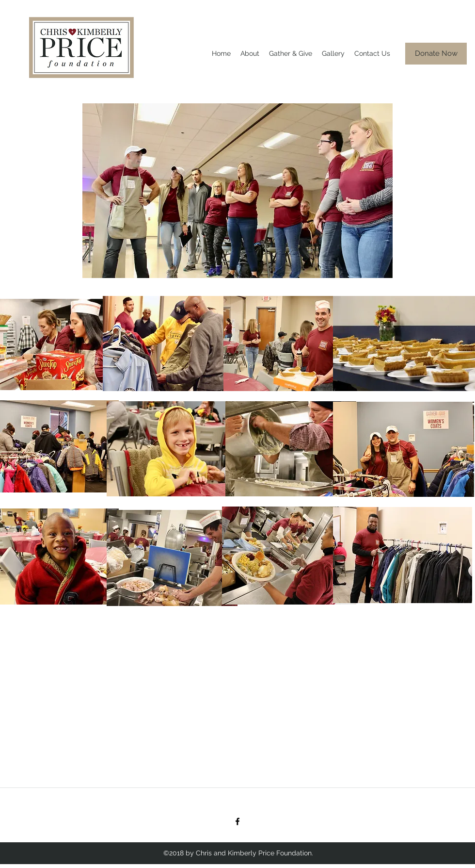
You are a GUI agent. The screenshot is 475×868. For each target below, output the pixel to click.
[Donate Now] (436, 54)
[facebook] (237, 821)
